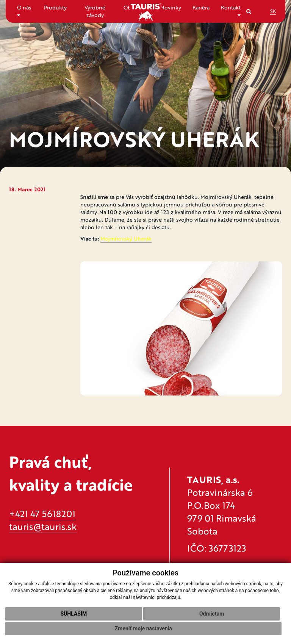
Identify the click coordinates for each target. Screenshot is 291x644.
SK (273, 11)
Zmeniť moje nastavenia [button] (143, 628)
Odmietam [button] (212, 614)
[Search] (249, 11)
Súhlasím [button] (74, 614)
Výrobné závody (95, 11)
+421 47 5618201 (42, 513)
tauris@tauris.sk (43, 526)
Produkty (55, 7)
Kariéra (201, 7)
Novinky (171, 7)
